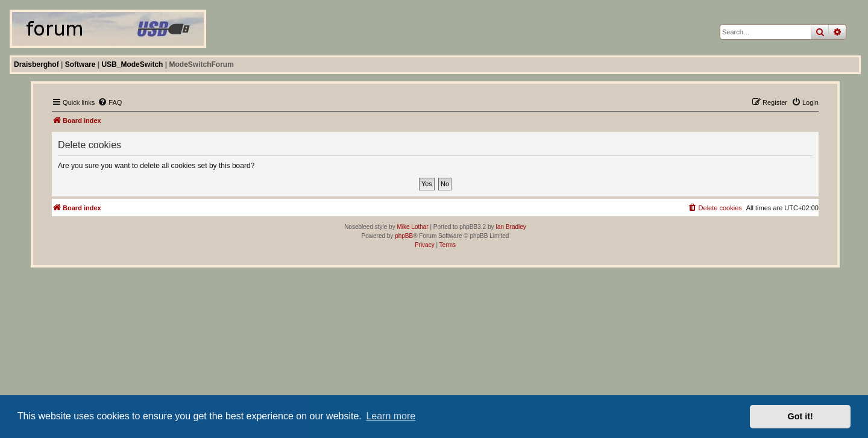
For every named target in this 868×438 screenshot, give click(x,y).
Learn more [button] (391, 416)
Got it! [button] (800, 416)
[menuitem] (110, 102)
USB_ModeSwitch (132, 64)
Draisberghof (36, 64)
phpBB (404, 236)
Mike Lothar (412, 227)
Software (80, 64)
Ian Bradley (511, 227)
